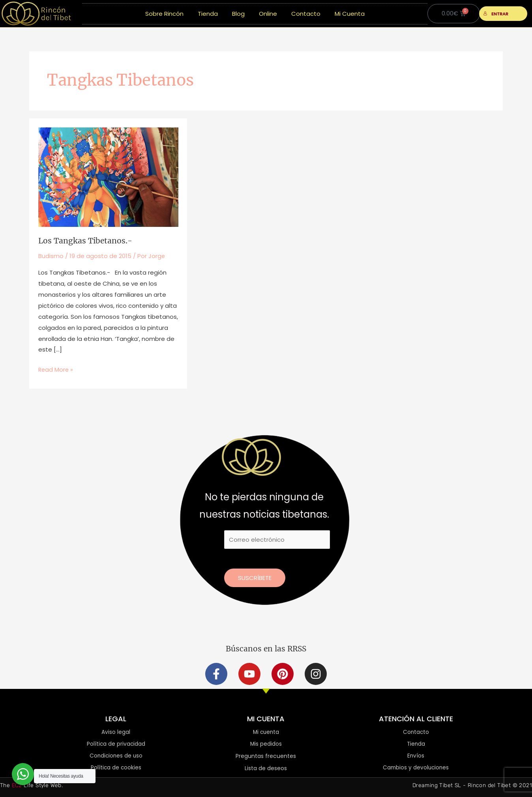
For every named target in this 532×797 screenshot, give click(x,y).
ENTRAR (496, 14)
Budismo (51, 255)
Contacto (306, 14)
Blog (238, 14)
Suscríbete (255, 577)
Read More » (56, 369)
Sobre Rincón (164, 14)
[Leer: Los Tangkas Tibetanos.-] (108, 177)
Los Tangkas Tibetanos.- (86, 240)
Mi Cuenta (350, 14)
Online (268, 14)
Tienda (208, 14)
